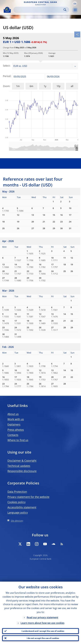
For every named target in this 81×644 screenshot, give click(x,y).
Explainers (14, 424)
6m (31, 86)
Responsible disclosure (22, 471)
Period (7, 76)
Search (65, 10)
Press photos (16, 430)
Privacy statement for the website (28, 497)
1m (18, 86)
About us (13, 414)
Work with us (16, 419)
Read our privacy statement (42, 617)
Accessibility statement (22, 507)
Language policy (18, 512)
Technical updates (19, 466)
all (72, 86)
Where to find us (18, 440)
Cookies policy (16, 502)
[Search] (39, 10)
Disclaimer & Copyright (22, 461)
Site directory (17, 521)
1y (45, 86)
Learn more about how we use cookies (43, 623)
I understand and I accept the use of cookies (43, 631)
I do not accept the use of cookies (43, 638)
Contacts (13, 435)
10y (58, 86)
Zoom (6, 86)
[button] (75, 3)
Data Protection (17, 492)
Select (6, 66)
